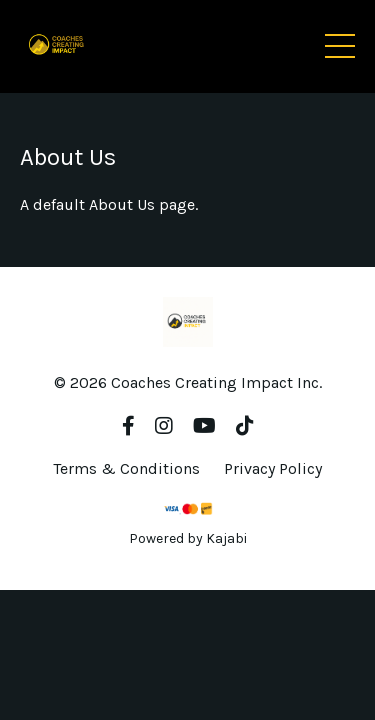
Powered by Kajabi (188, 538)
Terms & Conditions (126, 468)
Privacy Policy (273, 468)
